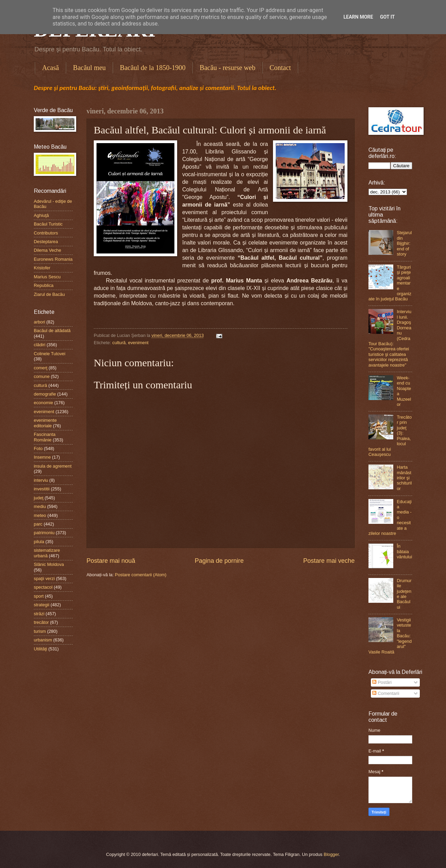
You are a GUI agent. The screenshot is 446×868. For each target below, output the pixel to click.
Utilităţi (40, 649)
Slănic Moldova (49, 564)
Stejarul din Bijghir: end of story (404, 243)
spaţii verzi (44, 578)
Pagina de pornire (219, 561)
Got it (387, 17)
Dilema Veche (47, 250)
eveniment (138, 343)
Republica (44, 285)
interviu (41, 480)
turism (40, 631)
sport (39, 596)
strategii (42, 605)
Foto (38, 448)
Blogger (331, 854)
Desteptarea (46, 242)
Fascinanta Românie (45, 437)
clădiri (40, 345)
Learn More (358, 17)
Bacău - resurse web (227, 68)
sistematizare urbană (47, 553)
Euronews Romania (53, 259)
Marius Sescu (47, 277)
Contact (280, 68)
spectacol (43, 587)
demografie (45, 394)
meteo (40, 515)
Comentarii (386, 693)
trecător (41, 622)
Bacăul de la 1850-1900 (153, 68)
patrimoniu (44, 533)
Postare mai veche (329, 561)
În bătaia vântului (404, 551)
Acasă (50, 68)
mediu (40, 506)
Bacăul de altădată (52, 331)
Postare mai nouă (111, 561)
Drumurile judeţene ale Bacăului (404, 594)
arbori (39, 322)
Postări (382, 682)
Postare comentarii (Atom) (141, 575)
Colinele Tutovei (50, 354)
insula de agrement (53, 466)
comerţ (40, 368)
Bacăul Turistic (48, 224)
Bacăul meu (89, 68)
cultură (119, 343)
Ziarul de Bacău (49, 294)
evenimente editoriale (45, 423)
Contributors (46, 233)
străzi (39, 614)
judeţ (39, 498)
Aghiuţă (41, 215)
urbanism (43, 640)
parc (38, 524)
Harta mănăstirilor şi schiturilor (404, 478)
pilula (39, 542)
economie (43, 403)
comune (42, 376)
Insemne (42, 457)
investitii (42, 489)
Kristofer (42, 268)
